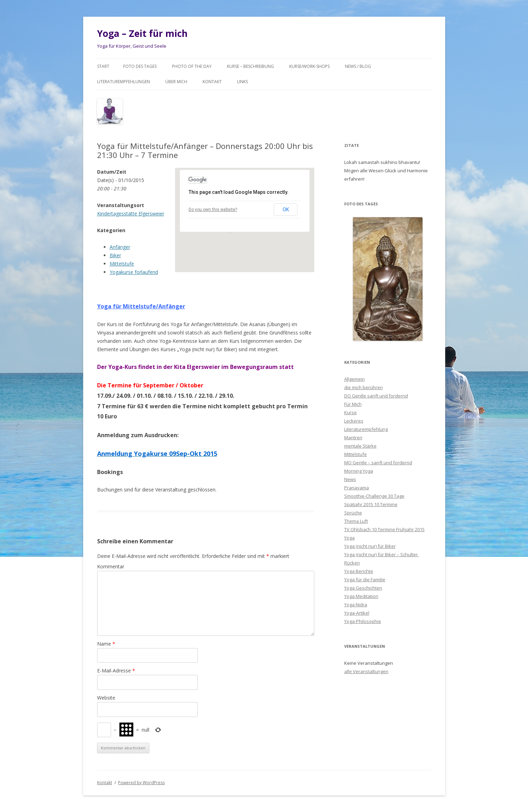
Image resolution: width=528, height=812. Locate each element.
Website (106, 698)
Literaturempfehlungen (124, 82)
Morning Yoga (359, 471)
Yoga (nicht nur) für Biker (370, 546)
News (350, 479)
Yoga (349, 538)
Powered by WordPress (141, 783)
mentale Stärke (360, 446)
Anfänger (120, 247)
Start (103, 66)
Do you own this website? (213, 210)
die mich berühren (364, 387)
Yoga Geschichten (363, 588)
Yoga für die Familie (365, 580)
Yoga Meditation (361, 596)
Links (242, 82)
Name (106, 644)
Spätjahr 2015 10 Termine (371, 504)
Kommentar (111, 566)
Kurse (350, 412)
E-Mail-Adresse (116, 671)
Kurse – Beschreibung (250, 66)
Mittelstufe (122, 264)
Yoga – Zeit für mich (142, 33)
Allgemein (354, 379)
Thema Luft (356, 521)
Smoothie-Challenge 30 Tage (374, 496)
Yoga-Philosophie (363, 621)
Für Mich (353, 404)
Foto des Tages (140, 66)
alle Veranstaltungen (366, 671)
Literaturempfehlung (366, 429)
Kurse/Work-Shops (309, 66)
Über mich (176, 82)
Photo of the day (192, 66)
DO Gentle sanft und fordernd (376, 396)
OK (286, 210)
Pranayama (357, 488)
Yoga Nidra (356, 605)
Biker (115, 255)
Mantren (353, 437)
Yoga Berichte (359, 571)
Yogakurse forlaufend (134, 272)
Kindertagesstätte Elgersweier (131, 214)
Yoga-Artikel (357, 613)
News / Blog (358, 66)
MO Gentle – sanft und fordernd (378, 463)
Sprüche (353, 513)
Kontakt (212, 82)
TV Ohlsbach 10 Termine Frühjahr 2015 (384, 529)
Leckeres (354, 421)
